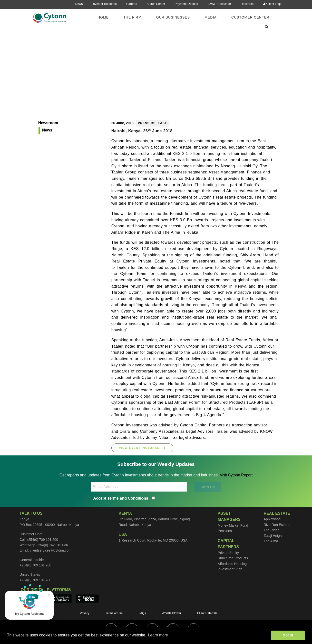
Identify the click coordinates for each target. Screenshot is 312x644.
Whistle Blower (171, 613)
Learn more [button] (158, 635)
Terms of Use (114, 613)
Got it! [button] (288, 635)
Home (103, 17)
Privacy (85, 613)
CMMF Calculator (219, 4)
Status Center (156, 4)
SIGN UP (208, 487)
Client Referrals (207, 613)
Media (210, 17)
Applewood (272, 519)
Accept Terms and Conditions (121, 498)
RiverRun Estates (277, 525)
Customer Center (250, 17)
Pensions (225, 531)
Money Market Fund (233, 525)
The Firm (132, 17)
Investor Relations (105, 4)
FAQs (142, 613)
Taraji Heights (274, 536)
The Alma (271, 541)
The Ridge (272, 530)
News (79, 4)
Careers (132, 4)
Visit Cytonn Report (236, 475)
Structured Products (233, 558)
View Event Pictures (142, 448)
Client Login (273, 4)
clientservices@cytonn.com (51, 550)
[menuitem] (106, 17)
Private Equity (228, 553)
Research (247, 4)
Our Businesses (173, 17)
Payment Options (186, 4)
